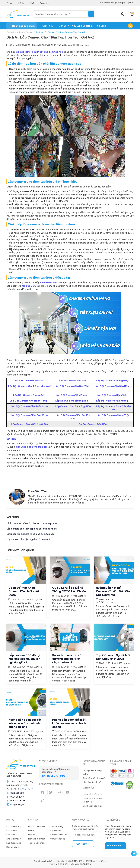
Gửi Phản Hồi (115, 846)
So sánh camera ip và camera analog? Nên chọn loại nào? (67, 659)
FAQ (32, 3)
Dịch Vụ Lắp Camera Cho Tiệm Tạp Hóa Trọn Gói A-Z (61, 32)
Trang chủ (11, 32)
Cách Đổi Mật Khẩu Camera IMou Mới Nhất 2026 (24, 591)
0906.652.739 (17, 797)
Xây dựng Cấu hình (82, 26)
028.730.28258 (18, 801)
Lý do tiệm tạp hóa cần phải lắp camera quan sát (32, 523)
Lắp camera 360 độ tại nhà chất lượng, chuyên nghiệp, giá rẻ (24, 659)
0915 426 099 (54, 776)
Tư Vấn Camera (26, 32)
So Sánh (102, 26)
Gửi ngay (83, 844)
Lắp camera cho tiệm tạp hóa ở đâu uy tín (29, 539)
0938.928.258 (17, 793)
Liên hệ (21, 3)
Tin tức (9, 3)
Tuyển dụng (45, 3)
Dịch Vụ (62, 26)
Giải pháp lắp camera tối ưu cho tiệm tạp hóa (30, 534)
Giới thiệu (48, 26)
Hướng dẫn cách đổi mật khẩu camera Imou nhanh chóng (69, 723)
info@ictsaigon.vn (19, 805)
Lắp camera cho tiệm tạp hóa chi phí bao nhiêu (32, 529)
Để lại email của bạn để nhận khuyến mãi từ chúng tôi (85, 828)
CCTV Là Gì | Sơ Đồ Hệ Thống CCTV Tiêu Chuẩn (69, 589)
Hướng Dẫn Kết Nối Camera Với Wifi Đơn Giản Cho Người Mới (114, 591)
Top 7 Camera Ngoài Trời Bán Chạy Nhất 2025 (113, 657)
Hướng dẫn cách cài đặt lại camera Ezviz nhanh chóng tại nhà (25, 723)
